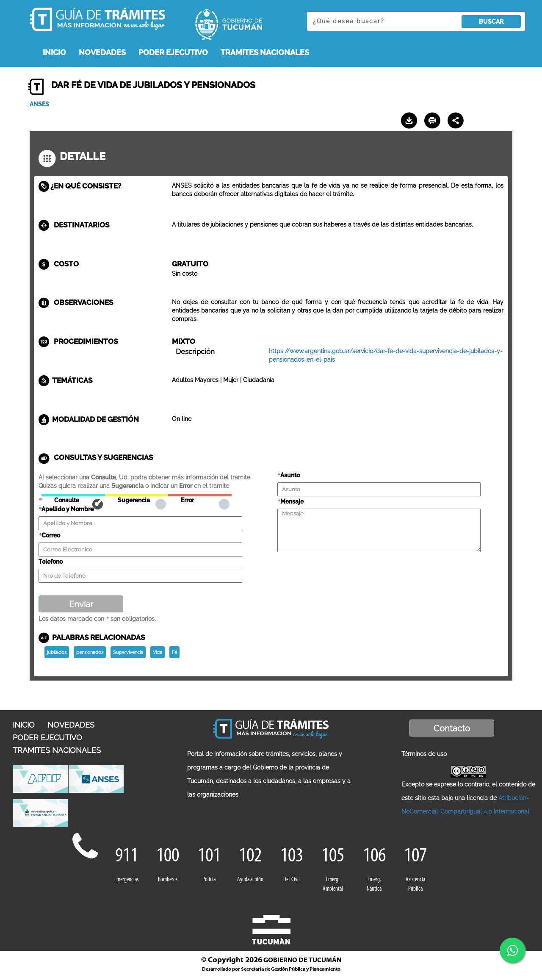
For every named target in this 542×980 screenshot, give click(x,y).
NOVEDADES (102, 52)
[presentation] (342, 570)
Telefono (51, 562)
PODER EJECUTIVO (173, 52)
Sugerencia (137, 495)
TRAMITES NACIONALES (265, 52)
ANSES (39, 104)
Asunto (290, 475)
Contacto (452, 728)
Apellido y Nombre (68, 509)
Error (200, 495)
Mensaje (292, 501)
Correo (51, 535)
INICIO (54, 52)
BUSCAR (491, 22)
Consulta (73, 495)
